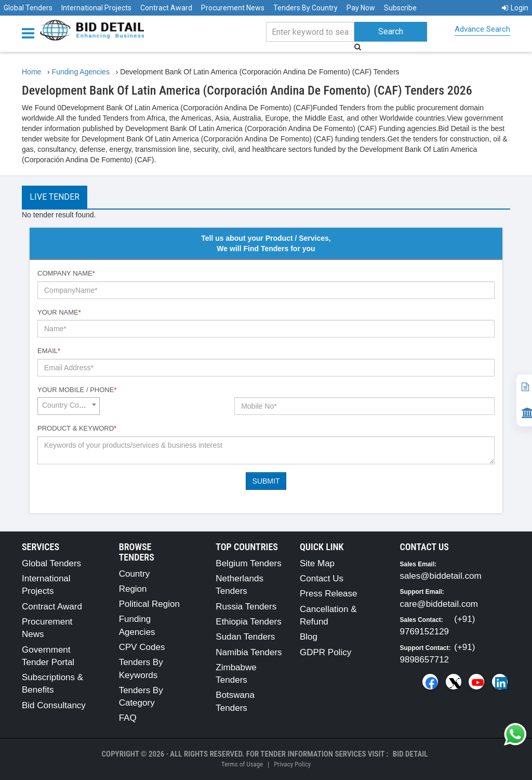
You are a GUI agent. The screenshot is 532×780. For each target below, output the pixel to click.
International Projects (96, 8)
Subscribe (400, 8)
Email (49, 351)
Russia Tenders (246, 607)
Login (515, 8)
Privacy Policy (292, 764)
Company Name (66, 273)
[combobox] (69, 406)
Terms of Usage (242, 764)
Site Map (317, 563)
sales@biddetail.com (441, 576)
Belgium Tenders (248, 563)
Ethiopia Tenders (248, 622)
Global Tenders (28, 8)
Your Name (59, 312)
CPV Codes (142, 647)
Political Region (149, 604)
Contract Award (166, 8)
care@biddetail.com (439, 604)
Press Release (329, 594)
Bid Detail (410, 754)
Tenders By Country (305, 8)
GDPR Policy (325, 652)
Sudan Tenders (245, 637)
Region (133, 589)
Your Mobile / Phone (77, 390)
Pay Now (361, 8)
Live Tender (55, 197)
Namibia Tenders (249, 652)
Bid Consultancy (54, 705)
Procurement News (233, 8)
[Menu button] (31, 32)
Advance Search (482, 29)
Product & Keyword (77, 428)
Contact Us (322, 578)
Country (135, 574)
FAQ (128, 718)
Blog (309, 637)
